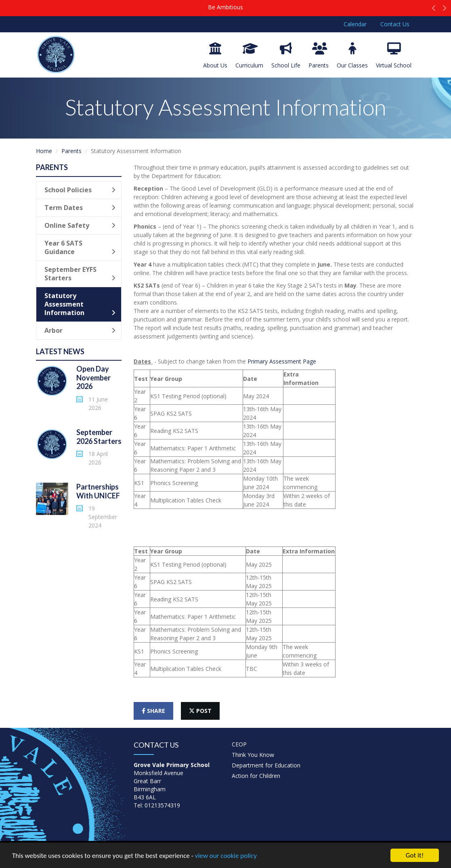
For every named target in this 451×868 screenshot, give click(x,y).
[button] (434, 10)
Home (44, 151)
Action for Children (256, 776)
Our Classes (352, 56)
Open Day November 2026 (93, 377)
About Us (215, 56)
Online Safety (80, 225)
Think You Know (253, 755)
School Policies (80, 190)
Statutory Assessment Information (80, 304)
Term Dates (80, 208)
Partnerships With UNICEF (98, 491)
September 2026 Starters (99, 437)
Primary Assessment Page (283, 361)
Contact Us (395, 24)
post (200, 711)
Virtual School (394, 56)
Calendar (355, 24)
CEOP (239, 744)
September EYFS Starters (80, 274)
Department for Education (266, 765)
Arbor (80, 330)
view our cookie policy (226, 856)
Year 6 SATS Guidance (80, 247)
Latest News (60, 351)
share (153, 711)
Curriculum (249, 56)
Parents (319, 56)
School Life (286, 56)
